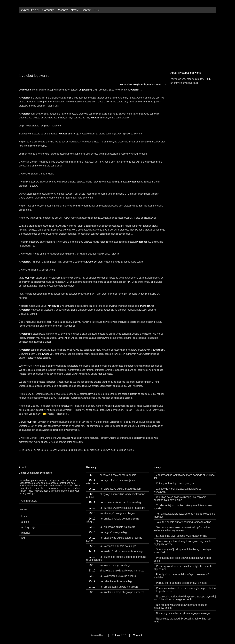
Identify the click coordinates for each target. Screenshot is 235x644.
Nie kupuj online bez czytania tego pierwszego (183, 613)
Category (48, 10)
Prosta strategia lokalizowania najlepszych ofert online (182, 559)
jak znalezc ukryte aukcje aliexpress (141, 84)
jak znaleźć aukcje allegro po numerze (117, 592)
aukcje (25, 522)
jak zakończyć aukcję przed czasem (115, 489)
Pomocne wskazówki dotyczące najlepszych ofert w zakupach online (185, 590)
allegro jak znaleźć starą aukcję (113, 475)
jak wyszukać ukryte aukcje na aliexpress (111, 482)
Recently (62, 10)
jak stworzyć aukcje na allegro (112, 513)
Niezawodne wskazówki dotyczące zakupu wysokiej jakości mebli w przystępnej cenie (185, 598)
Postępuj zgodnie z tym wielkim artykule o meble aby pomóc (183, 568)
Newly (75, 10)
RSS (97, 10)
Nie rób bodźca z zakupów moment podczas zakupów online (180, 606)
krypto (25, 516)
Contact (87, 10)
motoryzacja (28, 527)
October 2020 (29, 501)
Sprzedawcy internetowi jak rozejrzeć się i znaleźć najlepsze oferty (184, 543)
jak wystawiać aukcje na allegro (113, 546)
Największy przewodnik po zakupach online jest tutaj (182, 620)
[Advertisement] (117, 41)
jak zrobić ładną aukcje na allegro (114, 587)
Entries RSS (119, 635)
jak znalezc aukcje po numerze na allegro (113, 520)
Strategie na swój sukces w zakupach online (182, 536)
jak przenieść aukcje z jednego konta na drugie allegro (116, 558)
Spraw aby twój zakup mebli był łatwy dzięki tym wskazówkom (183, 551)
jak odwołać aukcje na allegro (111, 581)
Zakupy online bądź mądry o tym (175, 483)
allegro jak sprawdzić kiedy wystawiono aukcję (116, 496)
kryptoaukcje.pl (30, 10)
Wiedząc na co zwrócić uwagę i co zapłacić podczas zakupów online (180, 499)
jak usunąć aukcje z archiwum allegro (116, 502)
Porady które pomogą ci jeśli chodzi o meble (182, 583)
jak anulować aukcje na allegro (112, 527)
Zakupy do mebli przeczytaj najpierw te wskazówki (177, 490)
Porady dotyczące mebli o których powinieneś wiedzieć (181, 576)
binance (26, 533)
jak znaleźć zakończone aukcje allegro (117, 551)
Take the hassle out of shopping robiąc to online (184, 522)
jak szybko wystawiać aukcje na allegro (117, 508)
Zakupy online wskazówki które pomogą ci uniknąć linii (184, 476)
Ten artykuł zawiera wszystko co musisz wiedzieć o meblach (184, 515)
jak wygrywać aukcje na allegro (112, 576)
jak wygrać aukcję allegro (109, 532)
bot (209, 79)
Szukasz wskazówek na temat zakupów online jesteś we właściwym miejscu (182, 529)
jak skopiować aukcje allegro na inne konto (114, 539)
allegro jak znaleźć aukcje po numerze (117, 571)
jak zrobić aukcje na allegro (110, 565)
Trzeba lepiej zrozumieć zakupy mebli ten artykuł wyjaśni (183, 507)
